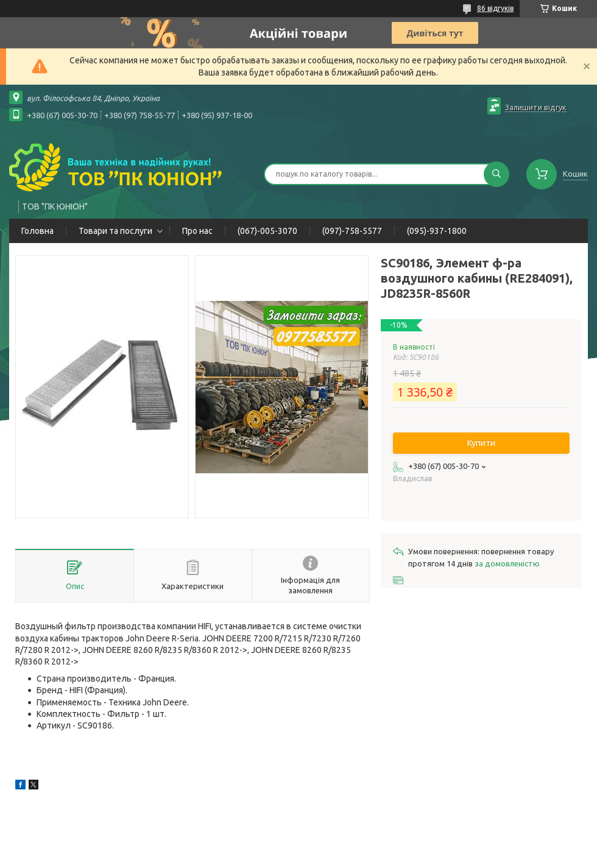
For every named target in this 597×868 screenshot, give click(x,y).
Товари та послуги (115, 231)
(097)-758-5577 (352, 231)
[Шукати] (496, 174)
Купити (481, 443)
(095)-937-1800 (437, 231)
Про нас (197, 231)
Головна (37, 231)
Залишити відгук (536, 107)
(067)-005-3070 (267, 231)
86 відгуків (495, 8)
